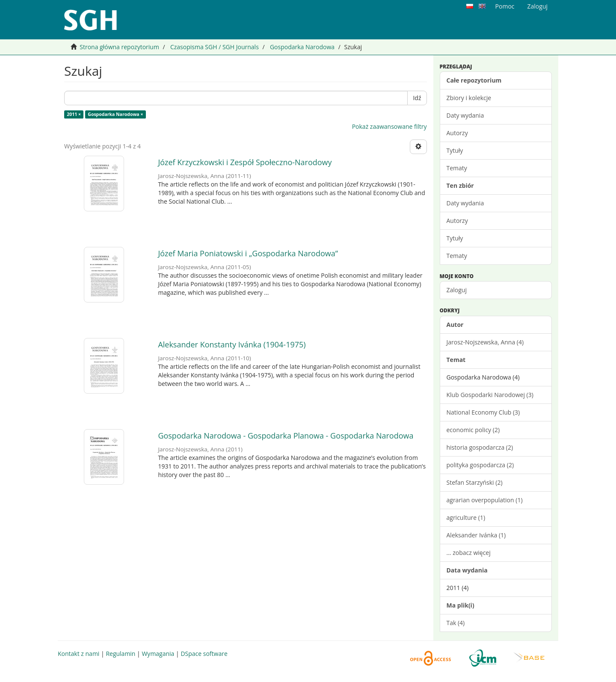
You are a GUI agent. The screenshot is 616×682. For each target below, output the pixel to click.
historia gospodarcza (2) (480, 447)
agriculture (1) (466, 517)
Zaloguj (457, 290)
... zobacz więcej (469, 553)
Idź (417, 98)
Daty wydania (465, 115)
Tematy (457, 168)
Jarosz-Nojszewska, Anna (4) (485, 342)
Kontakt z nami (78, 654)
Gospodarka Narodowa (302, 47)
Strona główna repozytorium (119, 47)
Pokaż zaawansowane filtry (389, 126)
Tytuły (455, 150)
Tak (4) (456, 623)
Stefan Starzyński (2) (475, 482)
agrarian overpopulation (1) (485, 500)
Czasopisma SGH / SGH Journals (215, 47)
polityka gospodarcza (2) (480, 465)
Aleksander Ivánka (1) (476, 535)
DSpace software (204, 654)
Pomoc (505, 6)
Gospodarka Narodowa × (115, 114)
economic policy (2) (473, 430)
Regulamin (120, 654)
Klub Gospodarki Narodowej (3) (490, 395)
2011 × (74, 114)
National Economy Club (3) (483, 412)
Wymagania (158, 654)
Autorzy (457, 133)
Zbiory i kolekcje (469, 98)
